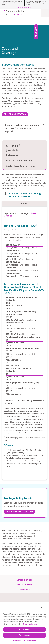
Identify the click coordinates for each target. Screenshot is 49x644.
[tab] (24, 199)
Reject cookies (24, 635)
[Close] (42, 607)
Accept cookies (24, 630)
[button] (25, 124)
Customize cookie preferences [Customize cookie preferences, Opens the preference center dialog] (24, 641)
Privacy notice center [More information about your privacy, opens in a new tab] (31, 624)
